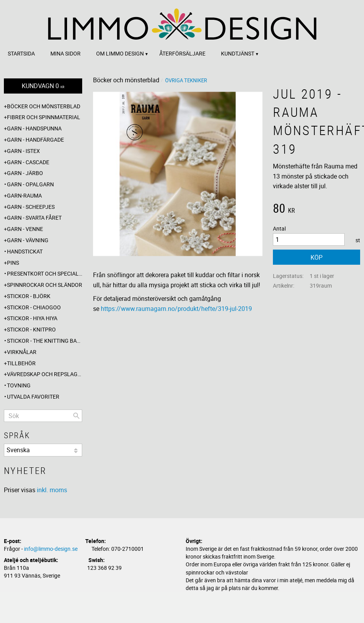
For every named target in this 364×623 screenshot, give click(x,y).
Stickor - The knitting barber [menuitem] (45, 341)
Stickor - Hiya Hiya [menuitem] (32, 318)
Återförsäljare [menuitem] (182, 53)
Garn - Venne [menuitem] (25, 229)
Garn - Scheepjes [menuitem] (31, 207)
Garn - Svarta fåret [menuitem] (34, 218)
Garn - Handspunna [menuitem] (34, 128)
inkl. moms (52, 490)
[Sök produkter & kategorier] (43, 416)
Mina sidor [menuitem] (66, 53)
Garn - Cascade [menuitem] (28, 162)
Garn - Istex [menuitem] (23, 151)
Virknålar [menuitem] (22, 352)
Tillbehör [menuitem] (21, 363)
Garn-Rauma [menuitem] (24, 195)
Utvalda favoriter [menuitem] (33, 397)
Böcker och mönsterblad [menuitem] (44, 106)
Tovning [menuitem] (19, 385)
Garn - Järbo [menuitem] (25, 173)
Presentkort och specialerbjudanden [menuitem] (45, 273)
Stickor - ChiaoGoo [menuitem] (34, 307)
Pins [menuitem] (13, 263)
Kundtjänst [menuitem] (238, 53)
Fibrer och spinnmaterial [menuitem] (44, 117)
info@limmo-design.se (51, 549)
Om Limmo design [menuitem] (120, 53)
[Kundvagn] (43, 86)
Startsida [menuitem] (21, 53)
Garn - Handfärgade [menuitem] (35, 140)
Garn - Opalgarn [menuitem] (30, 184)
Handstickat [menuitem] (25, 251)
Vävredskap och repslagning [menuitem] (45, 374)
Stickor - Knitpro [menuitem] (31, 329)
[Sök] (76, 416)
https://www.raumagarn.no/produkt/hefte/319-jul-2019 (176, 309)
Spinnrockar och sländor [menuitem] (45, 285)
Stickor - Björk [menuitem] (29, 296)
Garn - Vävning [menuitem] (28, 240)
